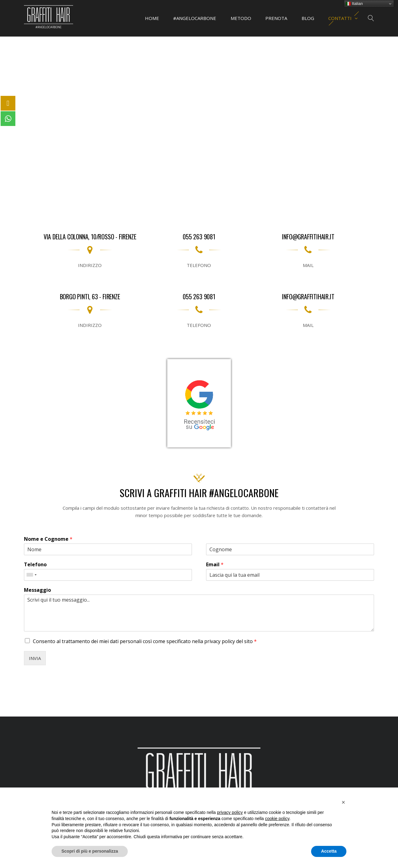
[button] (343, 802)
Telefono (35, 565)
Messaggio (37, 590)
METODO (241, 18)
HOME (153, 18)
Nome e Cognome (48, 539)
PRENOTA (277, 18)
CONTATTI (344, 18)
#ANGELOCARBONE (195, 18)
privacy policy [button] (230, 812)
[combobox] (31, 575)
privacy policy (220, 641)
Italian (354, 4)
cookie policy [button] (277, 819)
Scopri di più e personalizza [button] (90, 851)
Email (215, 565)
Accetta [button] (329, 851)
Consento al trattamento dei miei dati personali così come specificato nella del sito (145, 641)
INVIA (35, 658)
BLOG (308, 18)
